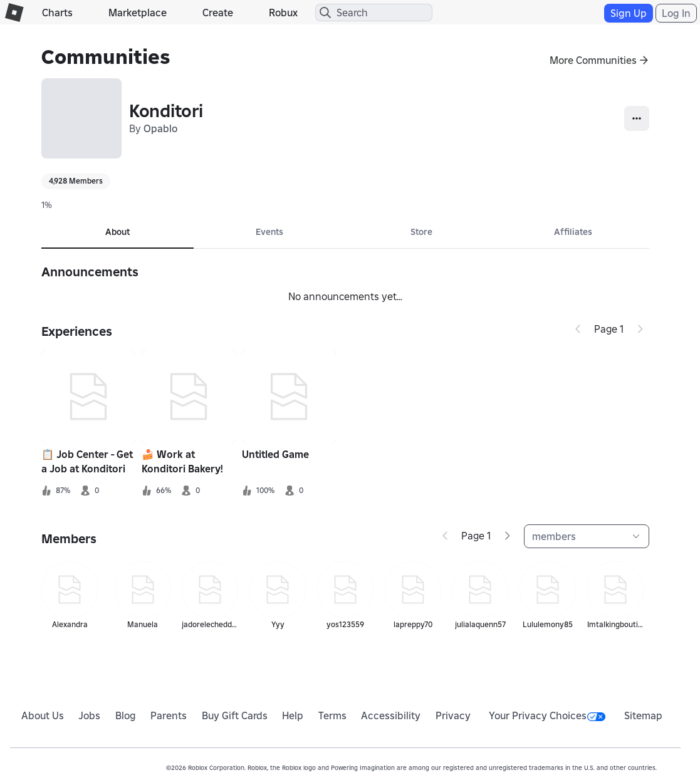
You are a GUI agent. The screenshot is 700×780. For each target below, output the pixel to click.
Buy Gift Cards (235, 715)
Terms (332, 715)
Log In (676, 13)
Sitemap (643, 715)
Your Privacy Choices (547, 715)
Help (293, 715)
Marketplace (138, 13)
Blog (126, 715)
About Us (43, 715)
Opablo (160, 128)
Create (218, 13)
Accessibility (391, 715)
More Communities (593, 60)
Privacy (453, 715)
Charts (57, 13)
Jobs (89, 715)
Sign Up (629, 13)
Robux (283, 13)
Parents (169, 715)
